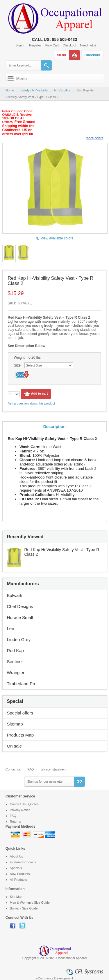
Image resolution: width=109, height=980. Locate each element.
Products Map (20, 735)
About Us (16, 856)
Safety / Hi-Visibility (34, 90)
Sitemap (15, 724)
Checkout (69, 45)
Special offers (20, 713)
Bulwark (15, 595)
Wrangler (16, 673)
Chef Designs (20, 606)
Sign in (20, 45)
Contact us (13, 769)
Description (54, 427)
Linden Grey (19, 639)
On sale (15, 746)
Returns (16, 822)
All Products (18, 880)
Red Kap (15, 650)
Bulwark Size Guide (24, 908)
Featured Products (23, 862)
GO (79, 782)
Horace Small (20, 617)
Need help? (88, 45)
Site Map (16, 897)
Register (35, 45)
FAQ (31, 769)
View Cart (52, 45)
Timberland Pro (22, 684)
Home (10, 90)
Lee (11, 628)
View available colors (57, 238)
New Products (20, 874)
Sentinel (15, 662)
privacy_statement (53, 769)
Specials (16, 868)
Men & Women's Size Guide (30, 903)
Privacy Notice (20, 810)
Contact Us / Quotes (24, 804)
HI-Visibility (62, 90)
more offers (94, 138)
